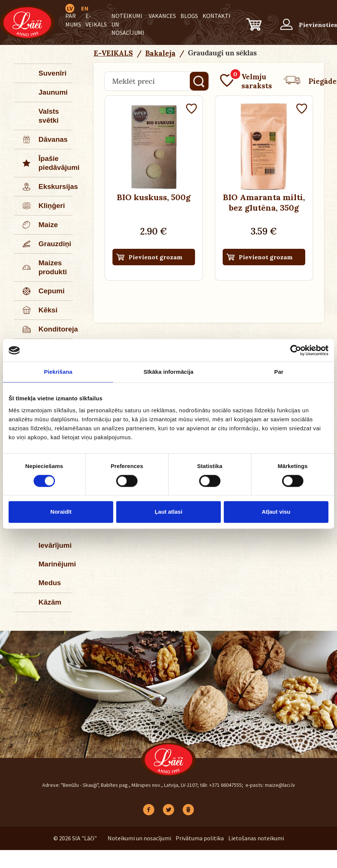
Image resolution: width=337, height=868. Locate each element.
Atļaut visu (276, 512)
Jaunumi (53, 92)
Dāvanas (41, 140)
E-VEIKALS (113, 53)
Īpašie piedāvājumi (44, 163)
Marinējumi (55, 564)
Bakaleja (160, 53)
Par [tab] (279, 372)
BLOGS (189, 16)
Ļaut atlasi (168, 512)
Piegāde (310, 81)
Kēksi (36, 310)
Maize (36, 225)
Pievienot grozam (155, 257)
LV (70, 8)
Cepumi (40, 291)
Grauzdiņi (43, 244)
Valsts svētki (49, 116)
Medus (50, 583)
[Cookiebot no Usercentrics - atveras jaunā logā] (296, 350)
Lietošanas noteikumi (256, 838)
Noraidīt (61, 512)
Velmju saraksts (246, 81)
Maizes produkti (41, 268)
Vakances (162, 16)
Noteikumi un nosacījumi (139, 838)
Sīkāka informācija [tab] (168, 372)
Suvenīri (52, 73)
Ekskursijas (44, 187)
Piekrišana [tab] (58, 372)
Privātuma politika (200, 838)
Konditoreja (44, 329)
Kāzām (50, 602)
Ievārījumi (55, 545)
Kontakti (217, 16)
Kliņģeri (40, 206)
